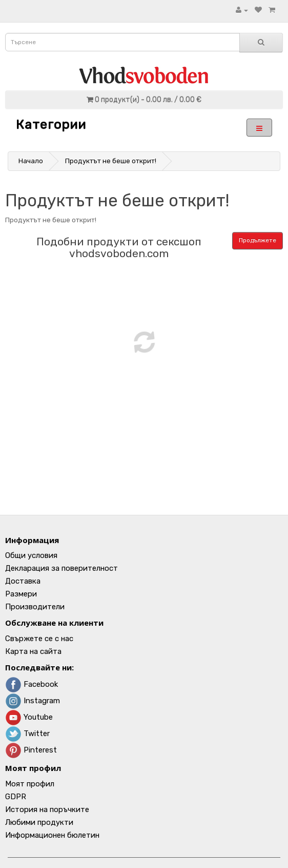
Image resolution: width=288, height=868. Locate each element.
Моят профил (30, 784)
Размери (21, 594)
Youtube (29, 717)
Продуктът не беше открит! (111, 161)
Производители (35, 607)
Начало (31, 161)
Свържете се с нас (39, 639)
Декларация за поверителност (61, 568)
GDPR (16, 797)
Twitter (27, 734)
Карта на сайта (33, 651)
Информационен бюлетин (52, 835)
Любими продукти (39, 822)
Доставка (23, 581)
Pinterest (31, 750)
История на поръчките (47, 809)
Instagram (33, 701)
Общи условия (31, 555)
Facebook (32, 684)
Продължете (258, 240)
